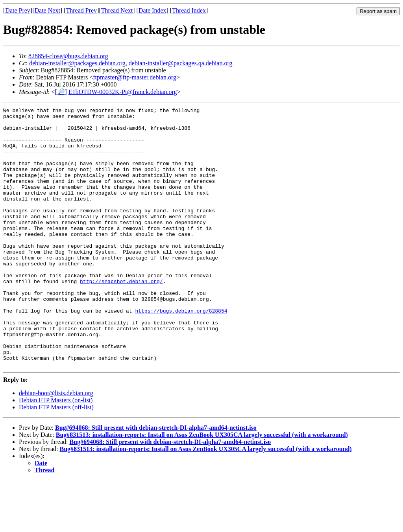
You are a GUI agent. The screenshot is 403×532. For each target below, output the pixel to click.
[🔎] (61, 92)
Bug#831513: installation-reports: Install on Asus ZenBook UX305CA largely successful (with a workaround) (202, 487)
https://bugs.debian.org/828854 (181, 352)
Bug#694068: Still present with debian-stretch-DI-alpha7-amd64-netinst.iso (156, 480)
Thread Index (189, 10)
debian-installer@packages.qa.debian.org (181, 63)
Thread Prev (81, 10)
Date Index (153, 10)
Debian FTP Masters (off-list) (56, 459)
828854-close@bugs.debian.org (68, 56)
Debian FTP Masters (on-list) (56, 452)
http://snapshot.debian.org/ (121, 317)
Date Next (47, 10)
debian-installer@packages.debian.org (77, 63)
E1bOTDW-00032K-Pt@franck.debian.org (123, 92)
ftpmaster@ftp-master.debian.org (135, 77)
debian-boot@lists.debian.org (56, 445)
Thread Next (117, 10)
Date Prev (18, 10)
